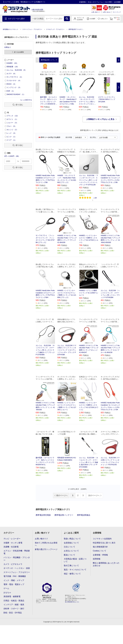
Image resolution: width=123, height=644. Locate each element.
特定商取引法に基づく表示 (104, 543)
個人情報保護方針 (100, 547)
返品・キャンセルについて (75, 570)
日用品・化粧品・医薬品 (14, 601)
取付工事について (71, 566)
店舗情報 (82, 2)
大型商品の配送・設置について (75, 560)
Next (118, 87)
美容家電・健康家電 (12, 596)
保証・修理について (72, 574)
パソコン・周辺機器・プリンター (17, 559)
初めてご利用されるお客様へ (46, 544)
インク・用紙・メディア (14, 580)
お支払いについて (71, 551)
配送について (69, 555)
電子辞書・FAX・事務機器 (15, 576)
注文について (69, 547)
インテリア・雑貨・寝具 (14, 605)
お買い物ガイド (96, 12)
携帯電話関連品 (84, 515)
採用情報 (97, 559)
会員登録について (71, 543)
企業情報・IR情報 (100, 555)
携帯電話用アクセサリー (76, 29)
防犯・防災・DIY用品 (13, 613)
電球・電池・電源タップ (14, 584)
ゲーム (6, 588)
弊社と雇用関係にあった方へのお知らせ (106, 564)
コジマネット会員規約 (102, 539)
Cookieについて (100, 551)
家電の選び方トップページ (46, 549)
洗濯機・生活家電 (11, 547)
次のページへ (94, 495)
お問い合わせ (107, 12)
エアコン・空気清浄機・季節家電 (17, 552)
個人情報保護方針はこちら (72, 602)
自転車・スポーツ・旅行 (14, 609)
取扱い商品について (72, 539)
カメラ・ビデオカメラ (13, 564)
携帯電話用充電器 (43, 515)
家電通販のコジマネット (11, 29)
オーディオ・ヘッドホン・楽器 (17, 568)
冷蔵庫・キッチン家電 (13, 543)
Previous (37, 87)
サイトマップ (117, 12)
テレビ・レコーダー (12, 539)
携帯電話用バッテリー (64, 515)
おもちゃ (7, 592)
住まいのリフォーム (95, 2)
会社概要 (117, 2)
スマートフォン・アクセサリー (32, 29)
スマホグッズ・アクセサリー (55, 29)
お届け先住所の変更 (37, 9)
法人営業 (108, 2)
